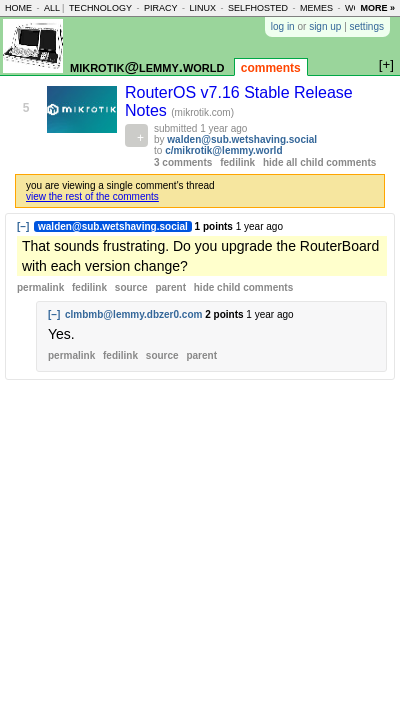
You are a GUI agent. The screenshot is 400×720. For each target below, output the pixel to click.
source (131, 287)
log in (283, 26)
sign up (325, 26)
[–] (23, 226)
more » (377, 8)
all (52, 8)
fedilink (237, 162)
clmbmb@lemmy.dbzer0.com (133, 314)
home (18, 8)
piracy (161, 8)
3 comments (183, 162)
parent (170, 287)
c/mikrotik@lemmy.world (223, 150)
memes (316, 8)
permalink (40, 287)
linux (202, 8)
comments (271, 68)
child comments (243, 287)
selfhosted (258, 8)
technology (100, 8)
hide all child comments (319, 162)
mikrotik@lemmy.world (147, 66)
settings (367, 26)
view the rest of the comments (92, 196)
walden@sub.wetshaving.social (242, 139)
